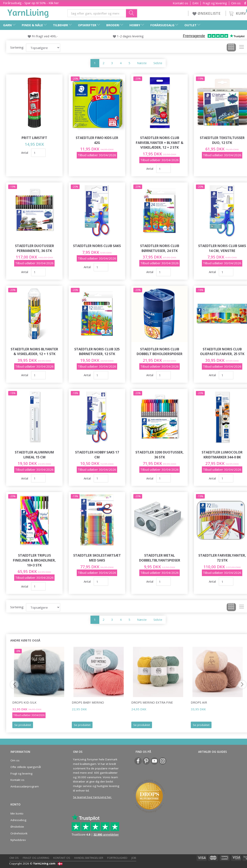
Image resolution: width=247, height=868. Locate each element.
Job (134, 858)
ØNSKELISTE (207, 13)
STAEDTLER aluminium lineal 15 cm (34, 455)
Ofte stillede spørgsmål (26, 767)
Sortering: (17, 47)
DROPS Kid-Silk (24, 702)
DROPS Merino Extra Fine (152, 702)
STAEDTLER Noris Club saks (97, 246)
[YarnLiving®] (28, 13)
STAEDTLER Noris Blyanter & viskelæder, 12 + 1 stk (34, 351)
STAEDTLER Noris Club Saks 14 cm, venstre (222, 248)
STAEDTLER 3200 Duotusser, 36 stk (160, 455)
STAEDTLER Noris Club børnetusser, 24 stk (160, 248)
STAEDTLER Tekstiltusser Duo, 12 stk (222, 140)
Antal (25, 153)
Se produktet (23, 725)
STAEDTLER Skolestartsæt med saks (97, 558)
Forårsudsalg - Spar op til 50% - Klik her (31, 3)
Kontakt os (180, 3)
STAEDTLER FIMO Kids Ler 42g (97, 140)
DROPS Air (199, 702)
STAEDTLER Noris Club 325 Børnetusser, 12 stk (97, 351)
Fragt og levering (215, 3)
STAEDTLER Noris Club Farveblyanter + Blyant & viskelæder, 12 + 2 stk (160, 142)
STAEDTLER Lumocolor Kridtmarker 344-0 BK (222, 455)
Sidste (158, 63)
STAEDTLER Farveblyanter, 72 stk (222, 558)
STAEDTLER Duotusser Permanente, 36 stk (34, 248)
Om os (236, 3)
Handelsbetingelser (89, 858)
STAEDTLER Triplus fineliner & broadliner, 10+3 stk (34, 560)
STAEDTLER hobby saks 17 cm (97, 455)
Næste (142, 63)
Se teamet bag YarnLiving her (92, 797)
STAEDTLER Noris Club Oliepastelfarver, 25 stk (222, 351)
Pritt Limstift (34, 138)
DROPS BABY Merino (88, 702)
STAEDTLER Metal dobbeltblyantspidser (160, 558)
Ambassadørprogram (25, 786)
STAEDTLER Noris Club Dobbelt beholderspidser (160, 351)
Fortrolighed (117, 858)
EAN (195, 3)
